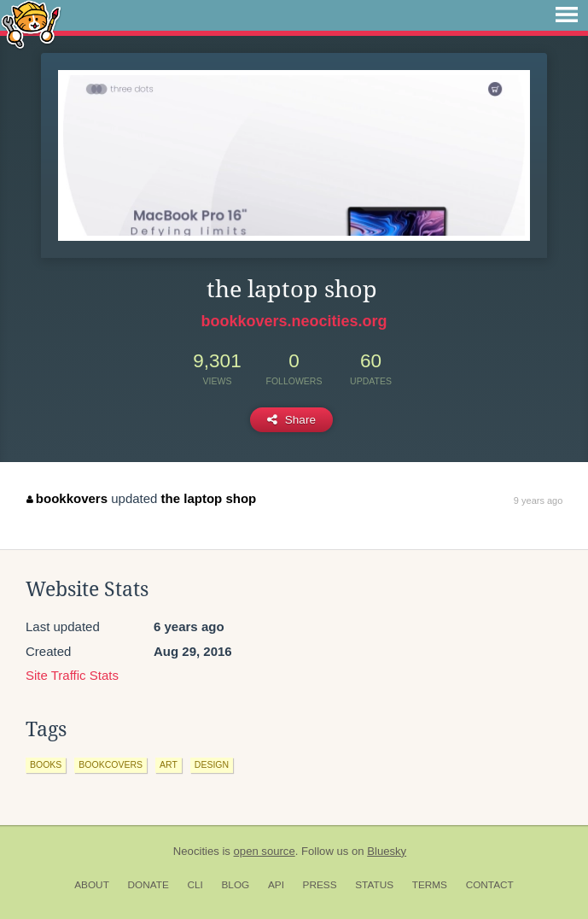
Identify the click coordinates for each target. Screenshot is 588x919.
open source (265, 851)
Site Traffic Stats (72, 675)
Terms (430, 885)
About (92, 885)
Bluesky (387, 851)
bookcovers (111, 764)
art (169, 764)
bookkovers (67, 498)
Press (320, 885)
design (212, 764)
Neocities (196, 851)
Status (374, 885)
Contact (490, 885)
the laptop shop (209, 498)
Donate (148, 885)
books (46, 764)
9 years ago (538, 500)
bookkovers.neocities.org (294, 321)
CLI (195, 885)
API (276, 885)
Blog (235, 885)
